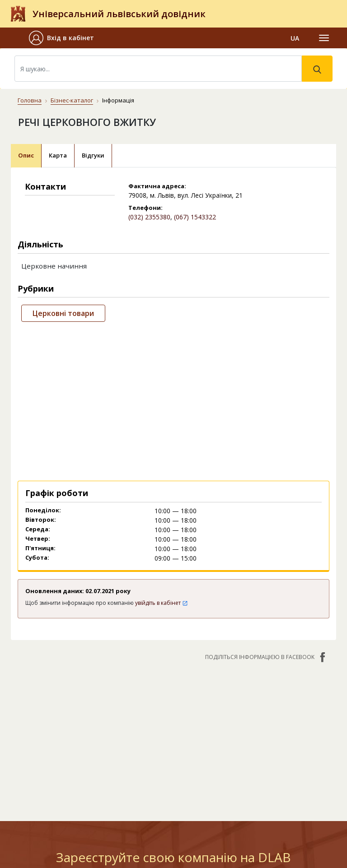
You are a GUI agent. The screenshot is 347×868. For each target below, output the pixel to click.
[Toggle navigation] (324, 38)
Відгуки (93, 155)
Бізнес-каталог (72, 100)
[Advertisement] (173, 399)
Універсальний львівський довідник (119, 14)
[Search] (158, 69)
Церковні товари (63, 313)
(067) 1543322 (195, 217)
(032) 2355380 (149, 217)
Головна (30, 100)
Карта (58, 155)
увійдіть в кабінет (162, 603)
